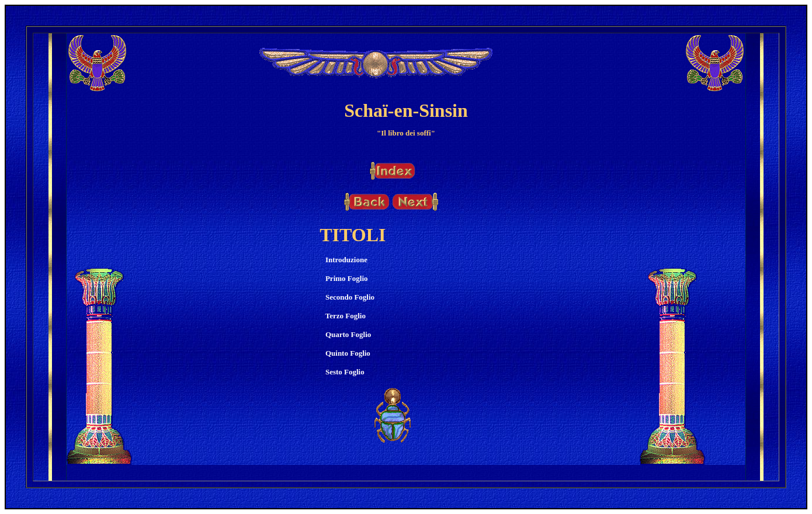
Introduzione (346, 260)
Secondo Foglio (350, 297)
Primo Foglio (347, 278)
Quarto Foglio (348, 334)
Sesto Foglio (345, 372)
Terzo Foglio (346, 316)
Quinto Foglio (348, 353)
